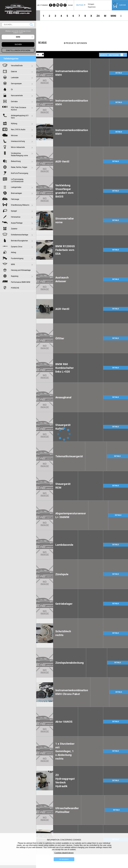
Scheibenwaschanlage (20, 235)
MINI (113, 16)
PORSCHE (15, 288)
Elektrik (14, 72)
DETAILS (119, 73)
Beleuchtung (16, 161)
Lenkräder (15, 77)
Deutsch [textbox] (80, 5)
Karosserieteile (17, 95)
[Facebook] (51, 5)
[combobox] (80, 5)
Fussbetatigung (17, 258)
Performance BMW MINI (21, 282)
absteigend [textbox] (114, 55)
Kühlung (14, 123)
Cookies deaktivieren (64, 853)
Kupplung (15, 276)
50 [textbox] (38, 55)
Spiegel (14, 211)
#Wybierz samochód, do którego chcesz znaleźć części (18, 32)
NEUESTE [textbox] (103, 55)
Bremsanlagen (16, 193)
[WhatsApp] (54, 5)
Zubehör (14, 229)
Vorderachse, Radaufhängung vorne (19, 154)
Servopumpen (16, 83)
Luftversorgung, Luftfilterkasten (17, 180)
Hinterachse (16, 217)
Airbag (13, 252)
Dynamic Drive (17, 247)
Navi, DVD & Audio (18, 129)
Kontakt (70, 5)
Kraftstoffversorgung (20, 173)
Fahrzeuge (15, 199)
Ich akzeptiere (64, 859)
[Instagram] (61, 5)
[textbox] (18, 37)
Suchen (31, 25)
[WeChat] (58, 5)
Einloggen (91, 4)
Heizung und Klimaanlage (21, 270)
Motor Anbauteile (18, 147)
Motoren (14, 135)
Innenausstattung (18, 141)
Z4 (98, 16)
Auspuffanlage (17, 223)
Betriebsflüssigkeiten (19, 241)
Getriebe (14, 101)
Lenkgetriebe (16, 187)
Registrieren (92, 7)
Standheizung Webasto (20, 205)
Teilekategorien (11, 59)
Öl (12, 89)
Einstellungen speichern (18, 50)
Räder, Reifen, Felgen (19, 167)
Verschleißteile (17, 66)
